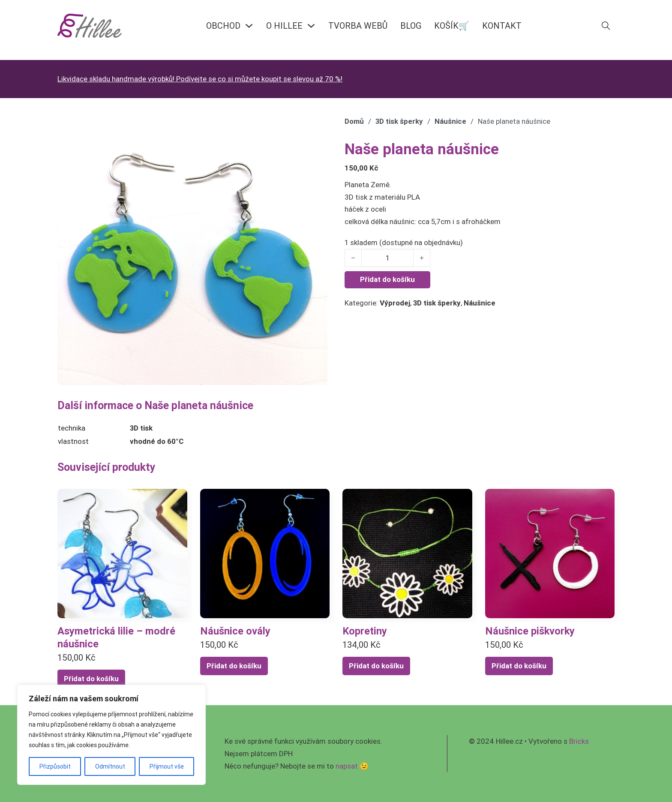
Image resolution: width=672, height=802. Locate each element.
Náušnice (450, 121)
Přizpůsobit (55, 766)
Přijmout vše (167, 766)
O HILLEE (284, 25)
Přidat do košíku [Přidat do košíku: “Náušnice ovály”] (234, 666)
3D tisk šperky (399, 121)
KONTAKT (502, 25)
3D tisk (141, 428)
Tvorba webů (358, 25)
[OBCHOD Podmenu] (249, 26)
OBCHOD (223, 25)
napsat (347, 766)
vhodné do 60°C (157, 441)
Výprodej (395, 303)
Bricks (579, 741)
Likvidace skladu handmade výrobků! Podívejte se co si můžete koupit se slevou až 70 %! (200, 79)
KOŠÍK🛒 (452, 25)
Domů (354, 121)
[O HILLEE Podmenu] (311, 26)
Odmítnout (110, 766)
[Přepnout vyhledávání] (606, 26)
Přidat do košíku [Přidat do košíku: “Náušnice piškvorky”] (519, 666)
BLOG (411, 25)
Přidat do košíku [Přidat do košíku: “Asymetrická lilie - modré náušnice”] (91, 679)
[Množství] (387, 258)
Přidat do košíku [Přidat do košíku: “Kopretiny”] (376, 666)
